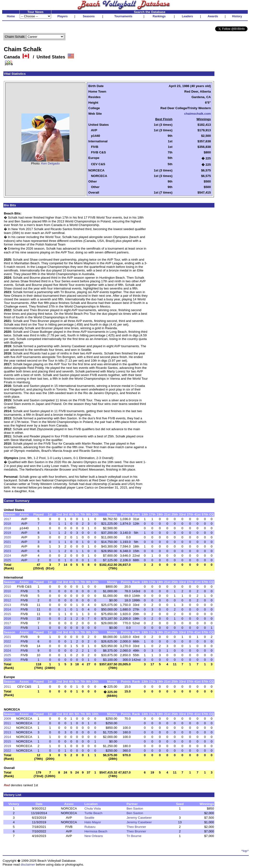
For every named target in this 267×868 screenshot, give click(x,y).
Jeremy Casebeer (139, 818)
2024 (7, 556)
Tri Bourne (134, 836)
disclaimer (28, 865)
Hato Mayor (93, 822)
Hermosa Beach (96, 831)
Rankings (159, 16)
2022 (7, 546)
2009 (7, 719)
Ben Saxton (135, 808)
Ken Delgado (50, 163)
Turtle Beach (93, 813)
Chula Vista (92, 808)
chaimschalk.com (197, 114)
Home (11, 16)
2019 (7, 533)
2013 (7, 605)
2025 (7, 560)
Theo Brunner (136, 827)
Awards (213, 16)
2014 (7, 609)
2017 (7, 519)
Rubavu (90, 827)
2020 (7, 537)
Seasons (89, 16)
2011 (7, 596)
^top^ (245, 851)
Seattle (89, 818)
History (237, 16)
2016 (7, 619)
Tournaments (123, 16)
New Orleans (94, 836)
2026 (7, 660)
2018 (7, 524)
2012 (7, 600)
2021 (7, 542)
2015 (7, 614)
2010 (7, 587)
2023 (7, 551)
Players (63, 16)
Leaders (187, 16)
